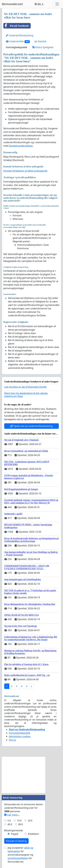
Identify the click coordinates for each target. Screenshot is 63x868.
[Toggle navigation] (57, 4)
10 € (19, 821)
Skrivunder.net (12, 4)
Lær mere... (12, 815)
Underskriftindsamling (20, 35)
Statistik (40, 41)
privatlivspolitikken (18, 858)
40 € (10, 824)
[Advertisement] (24, 775)
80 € (21, 824)
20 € (30, 821)
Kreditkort (33, 834)
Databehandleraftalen (21, 146)
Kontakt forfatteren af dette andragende (25, 171)
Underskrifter (18, 41)
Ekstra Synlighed (43, 47)
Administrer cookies (20, 736)
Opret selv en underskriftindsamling (32, 426)
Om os (12, 740)
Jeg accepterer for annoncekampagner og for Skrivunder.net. (20, 855)
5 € (9, 821)
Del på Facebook (16, 26)
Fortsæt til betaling (16, 841)
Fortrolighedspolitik (16, 47)
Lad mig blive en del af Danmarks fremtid (25, 387)
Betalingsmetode (14, 830)
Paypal (15, 834)
